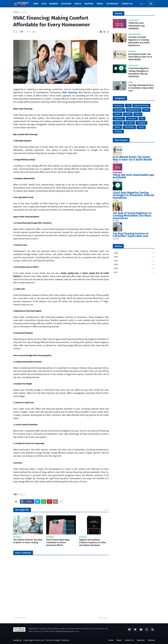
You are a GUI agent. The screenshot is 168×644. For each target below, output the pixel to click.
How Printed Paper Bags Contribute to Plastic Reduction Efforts (58, 542)
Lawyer (118, 123)
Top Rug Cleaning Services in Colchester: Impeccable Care (141, 88)
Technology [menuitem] (112, 4)
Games (118, 114)
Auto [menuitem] (44, 4)
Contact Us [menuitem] (127, 4)
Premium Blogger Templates (58, 640)
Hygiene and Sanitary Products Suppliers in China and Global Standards (93, 542)
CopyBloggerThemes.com (34, 640)
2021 (134, 273)
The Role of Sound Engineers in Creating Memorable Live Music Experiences (139, 41)
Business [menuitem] (54, 4)
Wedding (118, 132)
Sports (117, 127)
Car (128, 106)
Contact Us (129, 640)
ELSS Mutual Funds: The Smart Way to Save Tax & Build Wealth (140, 57)
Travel (141, 127)
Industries (119, 119)
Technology (129, 127)
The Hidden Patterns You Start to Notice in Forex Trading (28, 541)
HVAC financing (69, 92)
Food (146, 110)
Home (16, 12)
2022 (134, 269)
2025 (134, 257)
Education (119, 110)
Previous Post (20, 618)
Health (128, 114)
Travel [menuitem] (100, 4)
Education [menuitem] (66, 4)
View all (106, 510)
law (142, 119)
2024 (134, 261)
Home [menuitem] (36, 4)
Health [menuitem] (78, 4)
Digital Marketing (141, 106)
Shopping (141, 123)
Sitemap (151, 640)
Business (24, 12)
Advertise (141, 640)
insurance (132, 119)
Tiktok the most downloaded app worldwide (137, 26)
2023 (134, 265)
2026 (134, 253)
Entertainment (134, 110)
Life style (129, 123)
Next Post (103, 618)
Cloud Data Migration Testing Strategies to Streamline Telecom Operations (138, 72)
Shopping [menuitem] (89, 4)
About (119, 640)
